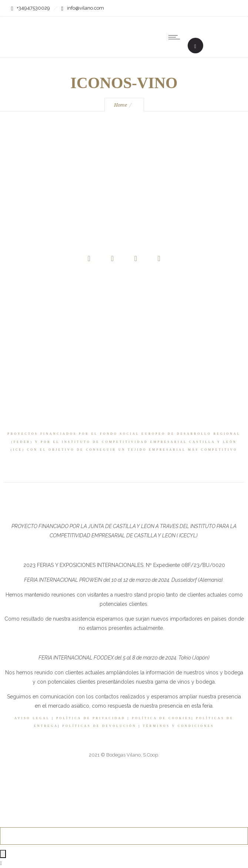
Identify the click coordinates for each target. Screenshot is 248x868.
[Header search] (195, 46)
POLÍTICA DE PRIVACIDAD (91, 718)
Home (120, 105)
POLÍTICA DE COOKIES (162, 718)
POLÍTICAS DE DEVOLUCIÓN (100, 726)
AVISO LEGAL (32, 718)
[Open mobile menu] (176, 37)
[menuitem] (207, 37)
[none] (207, 37)
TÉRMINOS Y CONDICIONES (178, 726)
